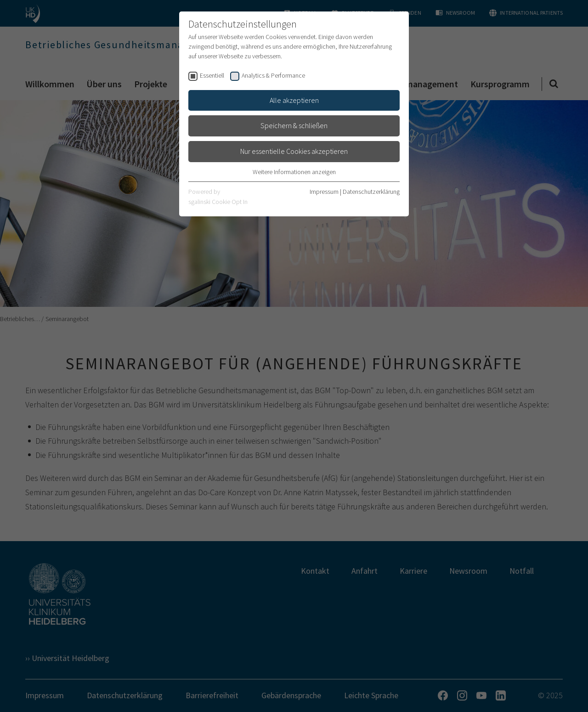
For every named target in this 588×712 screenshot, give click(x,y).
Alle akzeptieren (294, 100)
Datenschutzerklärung (371, 192)
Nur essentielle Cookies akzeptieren (294, 151)
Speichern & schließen (294, 125)
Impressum (324, 192)
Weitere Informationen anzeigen (294, 172)
